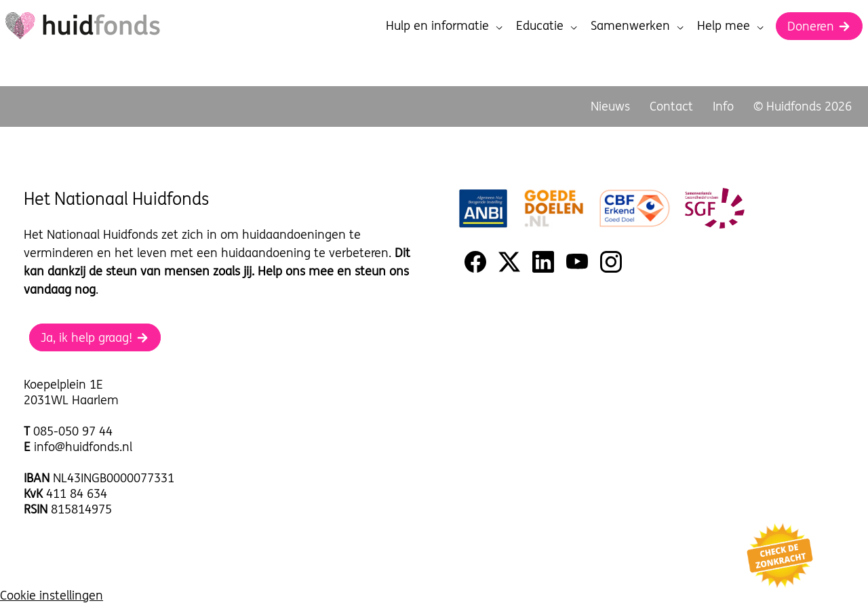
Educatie (547, 25)
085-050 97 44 (73, 431)
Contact (671, 106)
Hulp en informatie (444, 25)
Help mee (730, 25)
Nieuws (610, 106)
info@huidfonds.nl (83, 447)
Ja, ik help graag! (95, 337)
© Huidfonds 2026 (803, 106)
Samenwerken (637, 25)
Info (723, 106)
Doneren (819, 26)
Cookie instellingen (52, 595)
